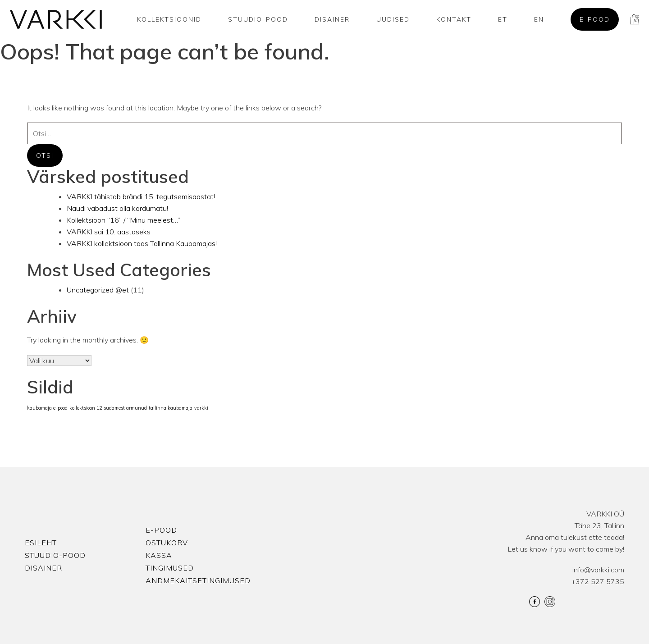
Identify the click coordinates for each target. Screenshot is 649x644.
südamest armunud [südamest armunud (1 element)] (125, 408)
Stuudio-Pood (258, 19)
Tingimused (170, 568)
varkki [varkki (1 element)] (201, 408)
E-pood (595, 19)
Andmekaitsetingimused (198, 580)
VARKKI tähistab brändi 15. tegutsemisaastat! (141, 196)
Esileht (41, 543)
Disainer (332, 19)
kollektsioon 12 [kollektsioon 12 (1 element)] (86, 408)
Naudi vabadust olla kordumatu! (117, 208)
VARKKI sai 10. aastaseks (109, 232)
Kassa (159, 555)
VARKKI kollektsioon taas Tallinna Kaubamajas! (142, 243)
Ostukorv (167, 543)
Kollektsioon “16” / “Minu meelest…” (123, 220)
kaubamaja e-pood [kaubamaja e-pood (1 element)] (47, 408)
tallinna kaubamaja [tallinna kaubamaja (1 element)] (171, 408)
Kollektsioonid (169, 19)
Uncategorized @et (98, 290)
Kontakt (454, 19)
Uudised (393, 19)
